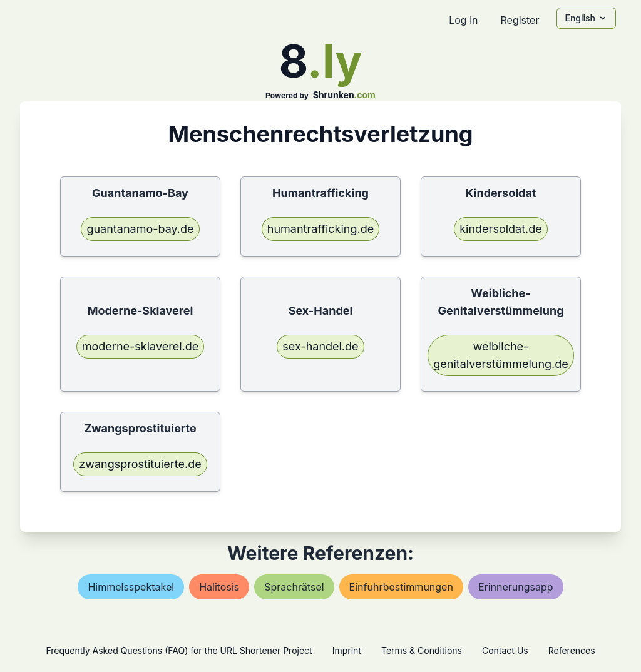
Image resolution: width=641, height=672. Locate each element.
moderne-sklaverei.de (140, 346)
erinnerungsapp (516, 587)
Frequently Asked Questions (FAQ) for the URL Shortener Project (179, 650)
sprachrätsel (294, 587)
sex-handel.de (320, 346)
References (572, 650)
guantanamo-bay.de (140, 229)
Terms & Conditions (422, 650)
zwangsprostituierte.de (140, 464)
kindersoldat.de (501, 229)
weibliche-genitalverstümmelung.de (501, 355)
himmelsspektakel (131, 587)
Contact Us (505, 650)
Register (520, 20)
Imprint (347, 650)
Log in (463, 20)
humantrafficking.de (320, 229)
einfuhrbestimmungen (401, 587)
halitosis (219, 587)
